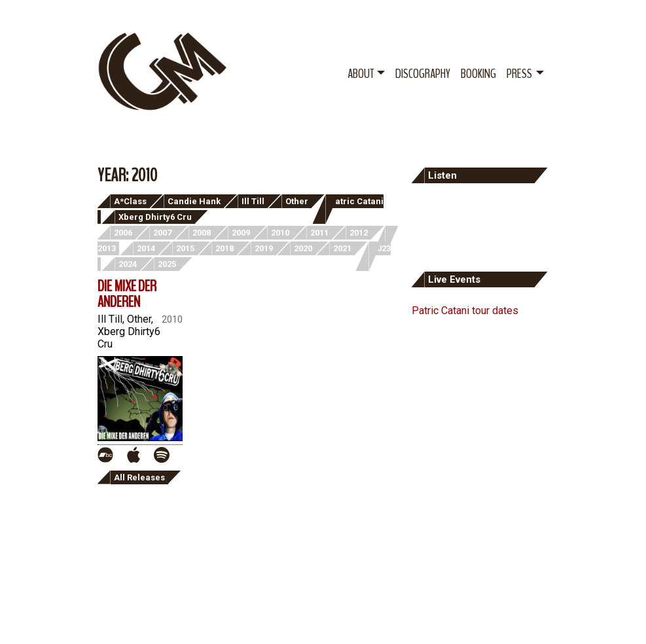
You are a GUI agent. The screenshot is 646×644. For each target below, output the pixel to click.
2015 (185, 248)
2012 (359, 233)
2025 (167, 264)
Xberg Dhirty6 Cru (155, 217)
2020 (303, 248)
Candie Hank (194, 201)
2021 (342, 248)
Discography (423, 74)
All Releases (139, 477)
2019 (264, 248)
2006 (123, 233)
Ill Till (253, 201)
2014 (146, 248)
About (361, 74)
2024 (128, 264)
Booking (478, 74)
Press (519, 74)
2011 (319, 233)
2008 (202, 233)
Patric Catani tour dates (465, 311)
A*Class (130, 201)
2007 (162, 233)
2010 (280, 233)
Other (297, 201)
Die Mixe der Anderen (127, 294)
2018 (224, 248)
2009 (241, 233)
